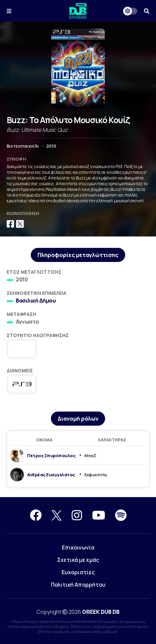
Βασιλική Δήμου (36, 301)
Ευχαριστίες (78, 572)
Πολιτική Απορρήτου (78, 585)
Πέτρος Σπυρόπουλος (51, 455)
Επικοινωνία (78, 547)
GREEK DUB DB (101, 612)
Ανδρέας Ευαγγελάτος (51, 475)
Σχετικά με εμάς (78, 560)
